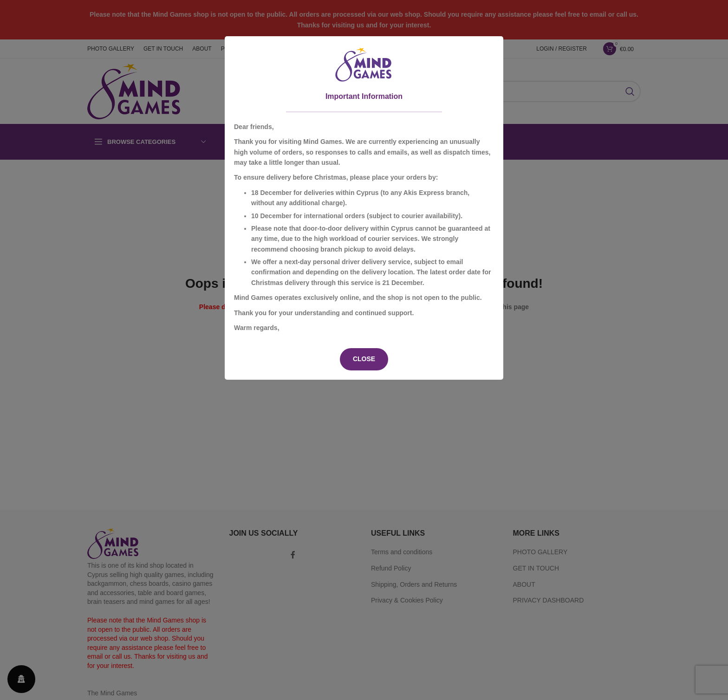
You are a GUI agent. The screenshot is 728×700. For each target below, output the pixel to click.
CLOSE (364, 359)
